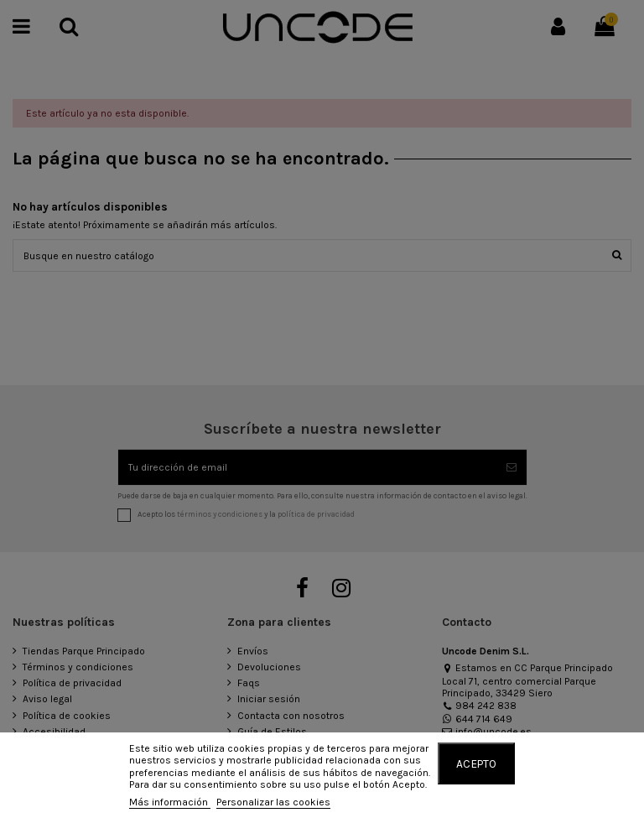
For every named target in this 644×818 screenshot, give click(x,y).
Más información (170, 802)
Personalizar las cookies (273, 802)
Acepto (476, 763)
